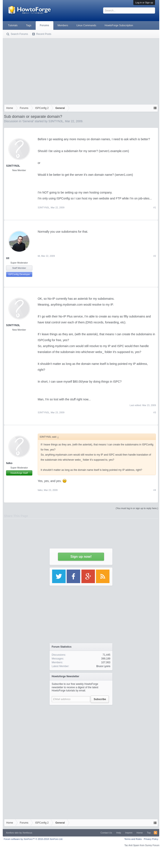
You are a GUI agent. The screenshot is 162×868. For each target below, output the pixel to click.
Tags (29, 25)
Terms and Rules (133, 839)
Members (63, 25)
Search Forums (19, 34)
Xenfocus (27, 833)
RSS (155, 833)
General (28, 121)
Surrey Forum (152, 845)
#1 (155, 207)
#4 (155, 490)
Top (149, 833)
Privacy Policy (151, 839)
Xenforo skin (12, 833)
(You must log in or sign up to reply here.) (137, 508)
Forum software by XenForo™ (33, 839)
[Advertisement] (81, 73)
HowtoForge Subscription (119, 25)
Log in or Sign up (144, 3)
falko (9, 463)
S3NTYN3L (56, 121)
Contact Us (106, 833)
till (8, 258)
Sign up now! (81, 557)
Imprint (129, 833)
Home (140, 833)
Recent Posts (44, 34)
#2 (155, 256)
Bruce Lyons (103, 666)
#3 (155, 412)
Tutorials (13, 25)
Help (119, 833)
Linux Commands (86, 25)
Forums (45, 25)
